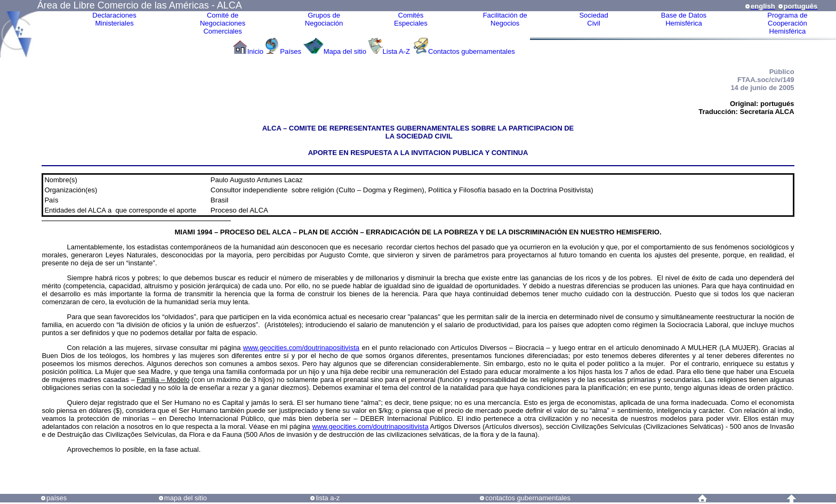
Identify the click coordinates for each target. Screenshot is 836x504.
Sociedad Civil (593, 19)
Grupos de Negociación (324, 19)
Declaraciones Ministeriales (114, 19)
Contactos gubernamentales (472, 51)
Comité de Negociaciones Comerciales (223, 23)
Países (291, 51)
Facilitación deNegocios (505, 19)
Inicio (255, 51)
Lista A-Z (397, 51)
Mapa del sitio (345, 51)
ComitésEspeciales (411, 19)
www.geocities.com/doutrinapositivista (301, 348)
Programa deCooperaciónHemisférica (787, 23)
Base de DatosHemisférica (684, 19)
